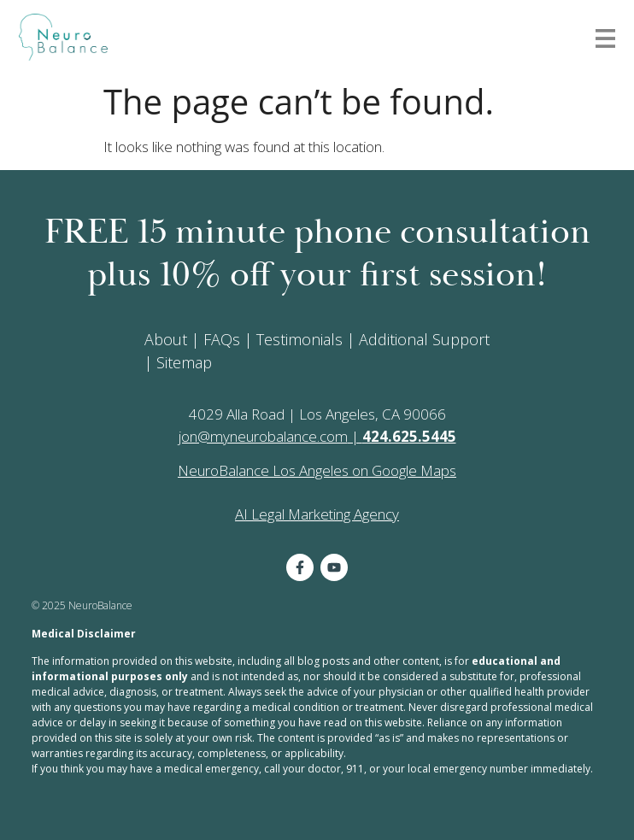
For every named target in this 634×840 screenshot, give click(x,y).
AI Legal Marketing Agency (317, 514)
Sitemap (184, 362)
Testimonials (299, 339)
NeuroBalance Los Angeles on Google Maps (317, 470)
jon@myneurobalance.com (263, 436)
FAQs (222, 339)
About (166, 339)
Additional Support (424, 339)
